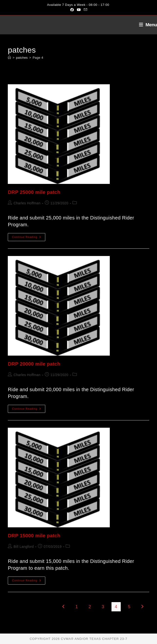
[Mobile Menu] (146, 25)
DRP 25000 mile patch (34, 192)
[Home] (9, 58)
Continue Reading (29, 238)
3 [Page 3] (103, 607)
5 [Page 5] (129, 607)
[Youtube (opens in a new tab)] (79, 10)
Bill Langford (24, 547)
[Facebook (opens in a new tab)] (72, 10)
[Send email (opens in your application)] (85, 10)
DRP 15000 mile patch (34, 536)
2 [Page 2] (90, 607)
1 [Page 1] (77, 607)
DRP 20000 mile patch (34, 364)
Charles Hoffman (27, 203)
